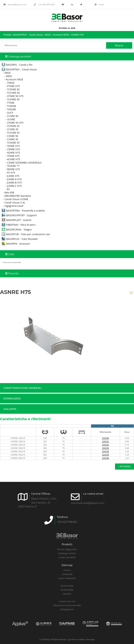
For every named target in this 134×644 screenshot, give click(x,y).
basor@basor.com (15, 4)
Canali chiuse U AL (15, 202)
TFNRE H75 (13, 156)
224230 (106, 438)
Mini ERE (9, 193)
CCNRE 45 (13, 129)
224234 (106, 452)
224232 (106, 445)
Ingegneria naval (14, 206)
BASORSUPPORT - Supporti (19, 215)
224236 (106, 458)
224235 (106, 455)
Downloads (12, 398)
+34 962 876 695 (44, 4)
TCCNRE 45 (13, 133)
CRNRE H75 (13, 149)
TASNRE (11, 109)
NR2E (48, 35)
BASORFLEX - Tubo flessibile (20, 239)
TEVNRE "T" (13, 166)
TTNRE (11, 103)
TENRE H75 (13, 146)
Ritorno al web (67, 28)
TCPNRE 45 (13, 126)
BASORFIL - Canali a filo (17, 65)
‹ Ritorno (124, 467)
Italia (99, 4)
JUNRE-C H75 (14, 186)
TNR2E (11, 83)
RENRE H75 (13, 169)
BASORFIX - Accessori (16, 244)
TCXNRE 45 (13, 143)
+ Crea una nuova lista (11, 262)
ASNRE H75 (77, 35)
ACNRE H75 (14, 159)
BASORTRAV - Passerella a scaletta (23, 211)
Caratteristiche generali (23, 388)
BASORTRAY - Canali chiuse (28, 35)
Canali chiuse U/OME (16, 199)
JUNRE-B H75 (14, 183)
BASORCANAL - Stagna (17, 229)
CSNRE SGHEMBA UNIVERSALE (24, 163)
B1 (8, 189)
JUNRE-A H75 (14, 179)
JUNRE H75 (13, 176)
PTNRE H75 (13, 86)
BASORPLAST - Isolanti (16, 220)
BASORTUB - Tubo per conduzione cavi (26, 234)
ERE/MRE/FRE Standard (18, 196)
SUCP (10, 113)
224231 (106, 442)
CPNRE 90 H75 (15, 96)
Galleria (10, 409)
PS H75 (11, 173)
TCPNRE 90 (13, 89)
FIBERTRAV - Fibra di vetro (19, 225)
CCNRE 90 (13, 116)
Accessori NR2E (61, 35)
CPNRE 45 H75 (15, 123)
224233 (106, 448)
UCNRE (11, 119)
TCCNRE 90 (13, 93)
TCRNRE (12, 106)
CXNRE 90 (13, 136)
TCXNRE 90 (13, 99)
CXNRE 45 (13, 139)
